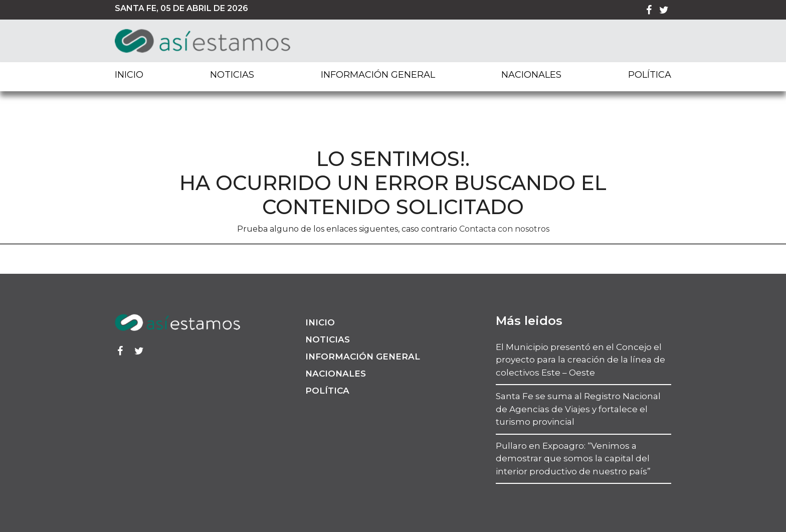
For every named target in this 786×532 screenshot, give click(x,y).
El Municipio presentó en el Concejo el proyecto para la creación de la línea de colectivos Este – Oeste (580, 360)
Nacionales (531, 75)
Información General (378, 75)
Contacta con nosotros (504, 229)
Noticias (232, 75)
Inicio (129, 75)
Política (650, 75)
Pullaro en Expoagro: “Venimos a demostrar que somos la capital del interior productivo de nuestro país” (573, 459)
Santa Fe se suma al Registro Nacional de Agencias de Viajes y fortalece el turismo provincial (578, 409)
